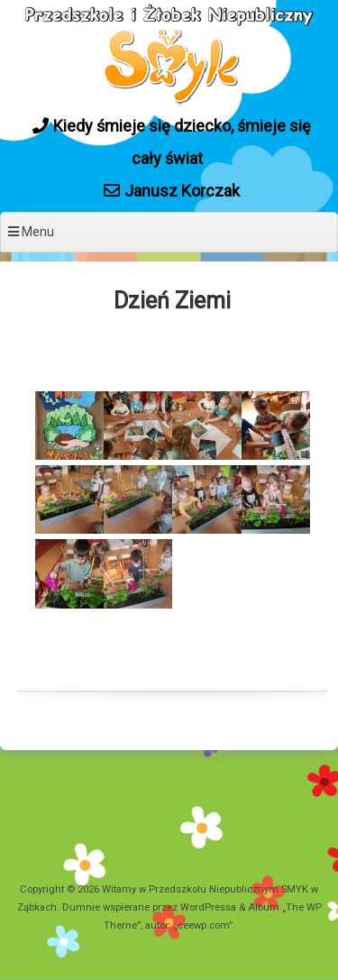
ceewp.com (203, 925)
